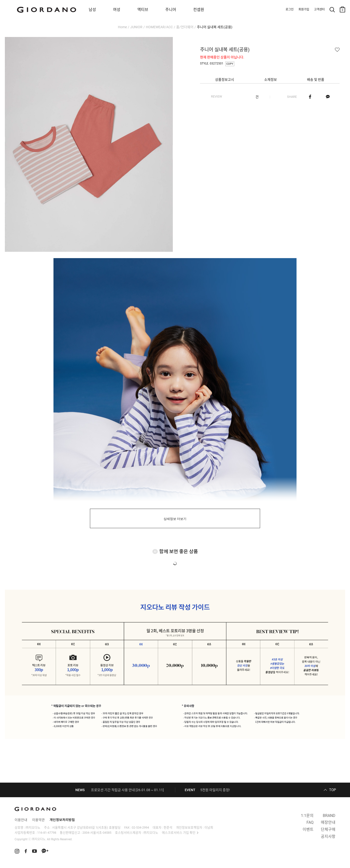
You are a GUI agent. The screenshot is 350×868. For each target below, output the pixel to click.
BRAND (329, 816)
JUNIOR (136, 27)
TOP (332, 790)
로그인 (290, 9)
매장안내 (328, 822)
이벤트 (308, 829)
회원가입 (304, 9)
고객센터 (319, 9)
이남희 (209, 827)
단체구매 (328, 829)
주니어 (171, 10)
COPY (230, 64)
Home (122, 27)
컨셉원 (199, 10)
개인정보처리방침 (62, 820)
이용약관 (38, 820)
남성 (92, 10)
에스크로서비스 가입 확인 (179, 833)
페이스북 (310, 97)
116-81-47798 (47, 833)
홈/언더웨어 (185, 27)
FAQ (310, 822)
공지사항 (328, 836)
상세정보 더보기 (175, 519)
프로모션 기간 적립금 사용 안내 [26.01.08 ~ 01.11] (127, 790)
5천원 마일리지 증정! (215, 790)
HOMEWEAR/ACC (159, 27)
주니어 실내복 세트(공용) (215, 27)
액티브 (143, 10)
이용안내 (21, 820)
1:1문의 (307, 816)
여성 (117, 10)
